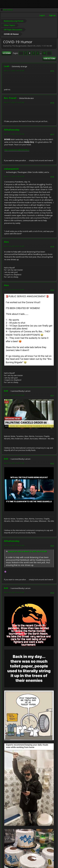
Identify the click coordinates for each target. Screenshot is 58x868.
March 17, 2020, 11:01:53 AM (14, 71)
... (41, 53)
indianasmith (11, 169)
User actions (49, 59)
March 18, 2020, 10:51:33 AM (14, 592)
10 (44, 53)
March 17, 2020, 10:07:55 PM (14, 134)
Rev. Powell (10, 98)
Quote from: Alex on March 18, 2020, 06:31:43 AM (27, 551)
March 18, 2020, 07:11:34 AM (14, 290)
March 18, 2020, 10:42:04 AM (14, 395)
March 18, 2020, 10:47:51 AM (14, 463)
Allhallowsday (12, 130)
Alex (6, 242)
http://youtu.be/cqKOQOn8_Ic (17, 150)
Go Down (7, 53)
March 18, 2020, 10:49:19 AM (14, 545)
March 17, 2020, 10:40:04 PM (14, 176)
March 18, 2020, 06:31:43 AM (14, 246)
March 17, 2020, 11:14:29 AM (14, 102)
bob (6, 391)
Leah (7, 66)
